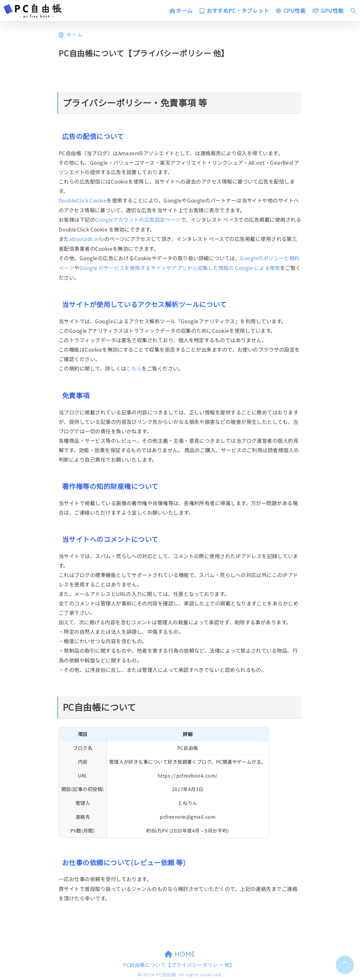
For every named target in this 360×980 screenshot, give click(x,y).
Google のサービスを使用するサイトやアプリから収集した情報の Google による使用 (180, 267)
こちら (134, 367)
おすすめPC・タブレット (234, 10)
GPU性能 (328, 10)
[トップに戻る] (345, 964)
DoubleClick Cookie (83, 200)
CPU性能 (291, 10)
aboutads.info (87, 238)
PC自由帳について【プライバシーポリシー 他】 (179, 963)
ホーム (181, 10)
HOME (180, 952)
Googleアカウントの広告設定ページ (138, 219)
